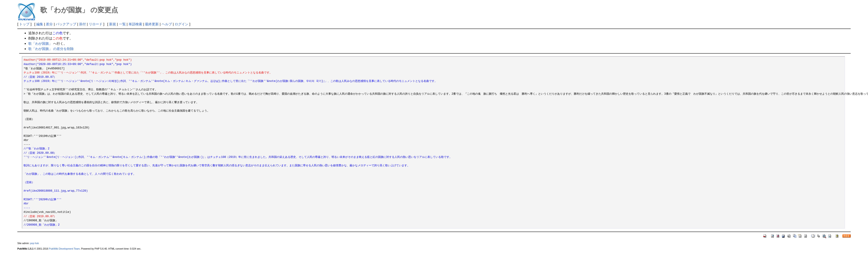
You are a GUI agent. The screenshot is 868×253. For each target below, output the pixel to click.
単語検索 (135, 24)
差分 (49, 24)
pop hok (34, 243)
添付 (82, 24)
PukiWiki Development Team (64, 249)
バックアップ (66, 24)
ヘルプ (167, 24)
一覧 (122, 24)
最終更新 (152, 24)
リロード (96, 24)
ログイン (181, 24)
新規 (113, 24)
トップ (24, 24)
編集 (40, 24)
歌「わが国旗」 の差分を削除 (51, 49)
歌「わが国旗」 (40, 43)
